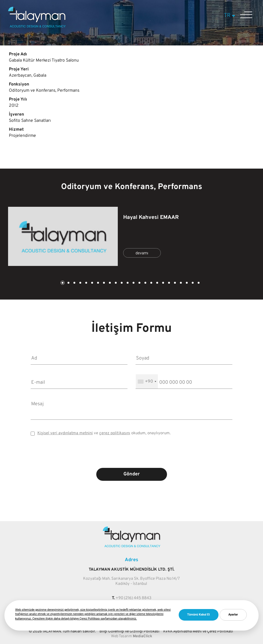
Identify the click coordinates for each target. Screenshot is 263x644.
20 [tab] (175, 283)
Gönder (132, 474)
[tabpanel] (131, 236)
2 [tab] (68, 283)
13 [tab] (133, 283)
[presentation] (131, 456)
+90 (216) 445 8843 (134, 598)
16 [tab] (151, 283)
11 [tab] (121, 283)
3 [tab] (74, 283)
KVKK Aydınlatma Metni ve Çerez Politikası (198, 631)
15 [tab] (145, 283)
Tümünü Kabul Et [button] (198, 615)
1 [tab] (62, 283)
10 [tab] (115, 283)
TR (230, 16)
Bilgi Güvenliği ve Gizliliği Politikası (129, 631)
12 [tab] (127, 283)
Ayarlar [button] (233, 615)
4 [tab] (80, 283)
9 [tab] (109, 283)
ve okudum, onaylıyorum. (104, 433)
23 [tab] (192, 283)
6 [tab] (92, 283)
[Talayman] (37, 26)
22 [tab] (186, 283)
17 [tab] (157, 283)
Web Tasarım (122, 636)
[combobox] (147, 381)
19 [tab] (169, 283)
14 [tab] (139, 283)
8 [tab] (104, 283)
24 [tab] (198, 283)
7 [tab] (98, 283)
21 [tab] (180, 283)
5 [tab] (86, 283)
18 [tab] (163, 283)
